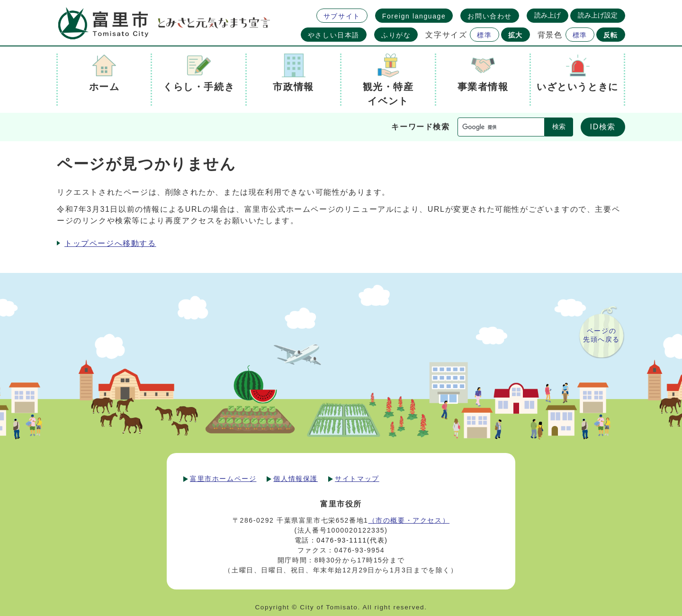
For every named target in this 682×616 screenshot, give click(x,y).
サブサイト (342, 16)
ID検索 (603, 127)
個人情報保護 (296, 479)
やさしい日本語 (334, 35)
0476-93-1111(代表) (352, 540)
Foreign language (414, 16)
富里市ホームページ (223, 479)
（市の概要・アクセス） (409, 520)
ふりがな (396, 35)
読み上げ (547, 15)
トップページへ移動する (110, 243)
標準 (484, 35)
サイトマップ (357, 479)
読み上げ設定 (598, 15)
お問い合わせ (490, 16)
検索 (559, 127)
